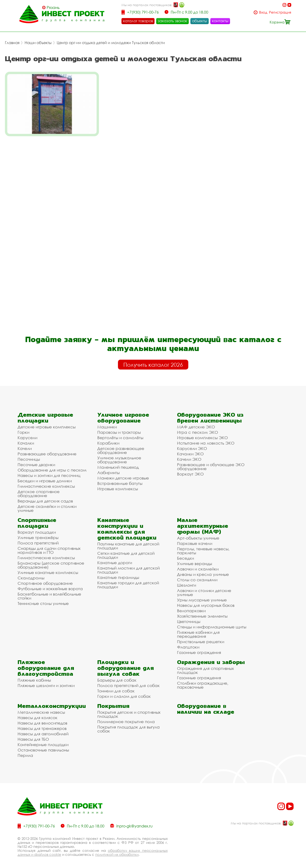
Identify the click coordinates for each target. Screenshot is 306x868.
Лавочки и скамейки (198, 565)
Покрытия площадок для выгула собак (128, 725)
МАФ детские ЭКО (196, 423)
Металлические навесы (41, 709)
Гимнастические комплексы (46, 483)
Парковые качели (195, 540)
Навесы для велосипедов (42, 719)
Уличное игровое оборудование (123, 414)
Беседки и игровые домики (45, 477)
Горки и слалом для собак (124, 693)
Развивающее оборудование (47, 450)
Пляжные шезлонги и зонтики (46, 682)
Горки (23, 429)
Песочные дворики (36, 461)
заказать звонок (172, 21)
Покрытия (113, 702)
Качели (25, 445)
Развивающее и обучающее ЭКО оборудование (211, 463)
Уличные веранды (195, 560)
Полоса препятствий (38, 539)
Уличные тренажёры (38, 534)
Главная (12, 43)
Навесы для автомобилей (43, 730)
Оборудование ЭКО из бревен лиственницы (210, 414)
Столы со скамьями (197, 576)
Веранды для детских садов (45, 497)
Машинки (107, 423)
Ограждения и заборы (211, 659)
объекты (200, 21)
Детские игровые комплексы (47, 423)
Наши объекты (38, 43)
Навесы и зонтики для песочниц (49, 472)
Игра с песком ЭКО (198, 429)
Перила (25, 752)
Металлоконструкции (52, 702)
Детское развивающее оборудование (121, 447)
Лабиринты (108, 469)
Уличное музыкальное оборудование (119, 456)
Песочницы (29, 456)
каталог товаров (138, 21)
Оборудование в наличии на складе (206, 705)
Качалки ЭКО (190, 450)
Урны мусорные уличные (202, 596)
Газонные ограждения (199, 649)
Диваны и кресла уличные (203, 571)
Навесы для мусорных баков (206, 602)
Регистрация (280, 12)
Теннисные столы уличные (43, 600)
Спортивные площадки (37, 519)
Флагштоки (188, 643)
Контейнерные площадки (43, 741)
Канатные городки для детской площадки (128, 581)
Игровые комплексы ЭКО (202, 434)
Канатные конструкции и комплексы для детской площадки (127, 525)
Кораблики (108, 440)
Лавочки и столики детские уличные (204, 589)
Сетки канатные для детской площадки (126, 552)
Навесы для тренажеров (42, 725)
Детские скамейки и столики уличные (47, 505)
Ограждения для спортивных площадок (205, 667)
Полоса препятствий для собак (128, 682)
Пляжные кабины (34, 677)
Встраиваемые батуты (120, 480)
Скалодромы (31, 574)
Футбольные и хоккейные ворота (50, 585)
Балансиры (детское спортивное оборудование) (51, 562)
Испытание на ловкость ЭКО (206, 440)
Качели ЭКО (189, 456)
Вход (263, 12)
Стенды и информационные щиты (212, 623)
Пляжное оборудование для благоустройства (46, 664)
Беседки (185, 555)
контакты (220, 21)
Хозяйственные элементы (202, 613)
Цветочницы (189, 618)
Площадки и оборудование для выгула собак (126, 664)
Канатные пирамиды (118, 574)
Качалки (26, 440)
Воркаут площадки (37, 529)
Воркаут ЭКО (190, 470)
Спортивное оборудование (45, 580)
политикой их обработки (117, 851)
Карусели (27, 434)
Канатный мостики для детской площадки (128, 566)
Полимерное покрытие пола (126, 718)
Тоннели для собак (116, 687)
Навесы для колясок (38, 714)
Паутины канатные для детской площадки (128, 542)
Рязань (53, 8)
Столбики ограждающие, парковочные (203, 682)
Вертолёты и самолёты (120, 434)
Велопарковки (191, 607)
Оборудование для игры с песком (52, 466)
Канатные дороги (115, 559)
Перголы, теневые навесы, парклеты (203, 547)
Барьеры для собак (117, 677)
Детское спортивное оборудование (39, 490)
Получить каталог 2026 (153, 361)
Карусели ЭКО (192, 445)
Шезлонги (187, 582)
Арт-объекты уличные (198, 534)
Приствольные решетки (201, 638)
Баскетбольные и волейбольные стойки (49, 593)
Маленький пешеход (118, 464)
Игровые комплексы (118, 485)
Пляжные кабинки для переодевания (198, 631)
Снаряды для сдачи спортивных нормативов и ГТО (49, 547)
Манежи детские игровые (123, 474)
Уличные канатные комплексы (48, 569)
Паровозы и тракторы (119, 429)
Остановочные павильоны (43, 746)
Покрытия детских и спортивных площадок (129, 711)
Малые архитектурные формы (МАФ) (203, 522)
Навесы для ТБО (33, 736)
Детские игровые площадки (45, 414)
